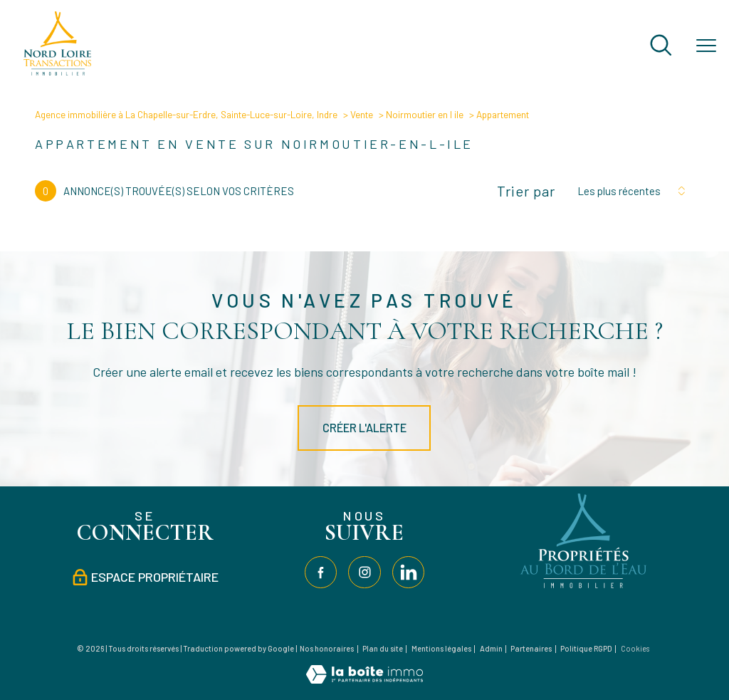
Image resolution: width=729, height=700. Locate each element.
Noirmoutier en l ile (425, 114)
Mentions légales (441, 648)
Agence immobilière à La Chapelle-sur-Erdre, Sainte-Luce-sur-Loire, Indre (186, 114)
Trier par (526, 191)
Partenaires (531, 648)
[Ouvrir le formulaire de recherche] (661, 46)
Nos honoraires (327, 648)
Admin (491, 648)
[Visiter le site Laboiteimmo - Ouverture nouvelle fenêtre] (364, 679)
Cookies (635, 649)
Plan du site (383, 648)
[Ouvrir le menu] (706, 46)
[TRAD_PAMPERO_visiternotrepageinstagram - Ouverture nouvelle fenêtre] (364, 572)
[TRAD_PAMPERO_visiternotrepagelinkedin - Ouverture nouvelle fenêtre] (408, 572)
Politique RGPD (586, 648)
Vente (362, 114)
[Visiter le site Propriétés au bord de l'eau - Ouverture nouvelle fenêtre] (584, 588)
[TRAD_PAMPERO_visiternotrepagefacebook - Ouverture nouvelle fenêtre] (321, 572)
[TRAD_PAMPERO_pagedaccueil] (57, 71)
